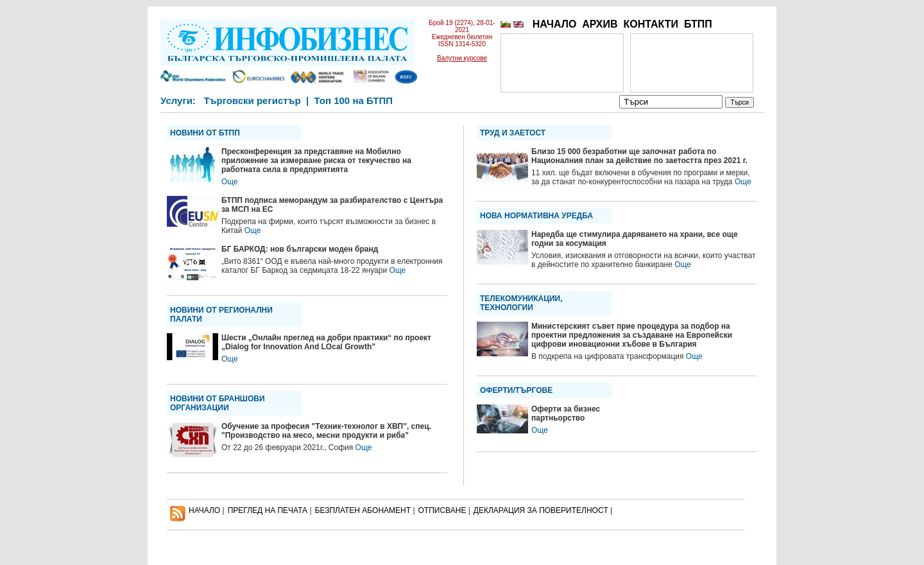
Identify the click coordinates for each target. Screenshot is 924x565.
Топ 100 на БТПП (354, 100)
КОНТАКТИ (651, 24)
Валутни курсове (462, 58)
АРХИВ (600, 24)
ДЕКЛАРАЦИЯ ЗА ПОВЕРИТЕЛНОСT (541, 510)
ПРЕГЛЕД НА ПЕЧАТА (268, 510)
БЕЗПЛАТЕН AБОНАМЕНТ (363, 510)
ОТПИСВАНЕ (442, 510)
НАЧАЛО (555, 24)
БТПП (698, 24)
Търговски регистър (252, 100)
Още (230, 182)
